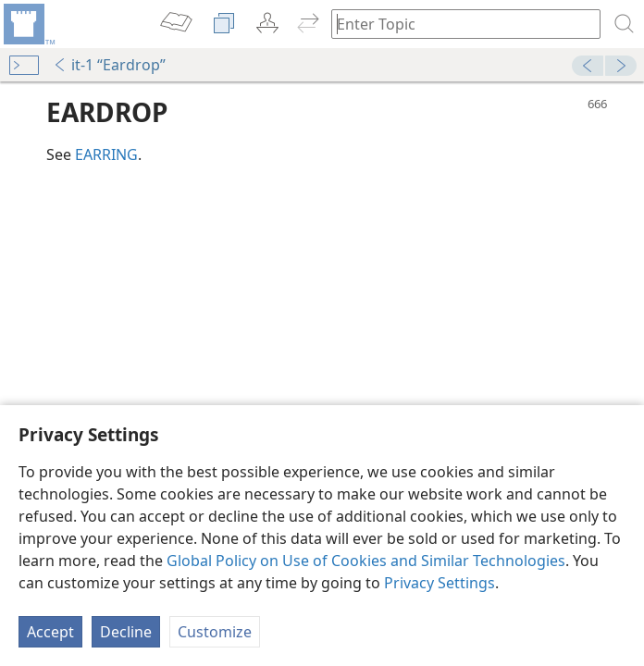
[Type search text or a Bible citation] (457, 24)
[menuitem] (28, 24)
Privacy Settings (440, 583)
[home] (28, 24)
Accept (50, 632)
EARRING (106, 154)
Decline (126, 632)
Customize (215, 632)
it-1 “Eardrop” (109, 65)
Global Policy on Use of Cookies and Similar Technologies (366, 561)
